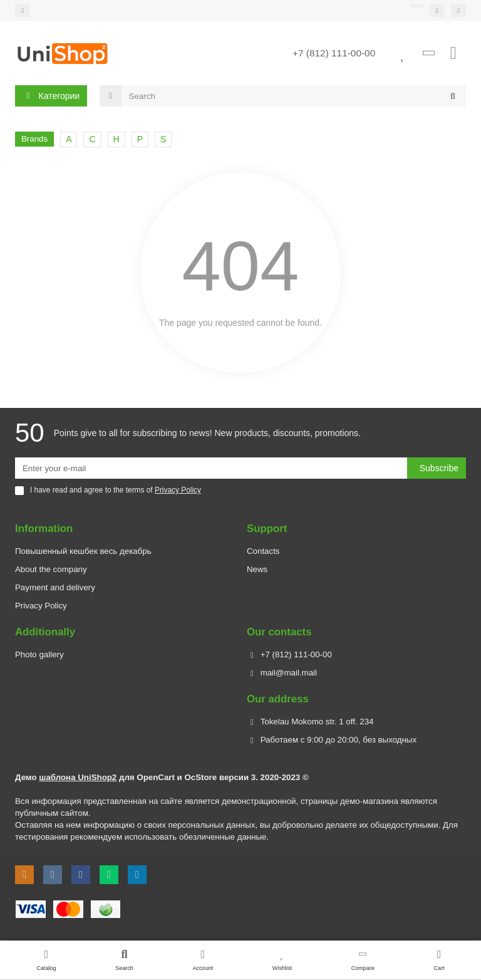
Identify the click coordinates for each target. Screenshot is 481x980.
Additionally (45, 632)
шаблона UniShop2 (78, 777)
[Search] (294, 96)
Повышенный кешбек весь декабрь (83, 551)
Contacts (263, 551)
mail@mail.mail (289, 673)
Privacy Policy (41, 606)
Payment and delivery (55, 587)
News (257, 569)
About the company (51, 569)
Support (267, 529)
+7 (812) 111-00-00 (334, 54)
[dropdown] (23, 11)
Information (44, 529)
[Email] (211, 468)
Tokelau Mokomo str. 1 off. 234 (317, 722)
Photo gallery (39, 654)
